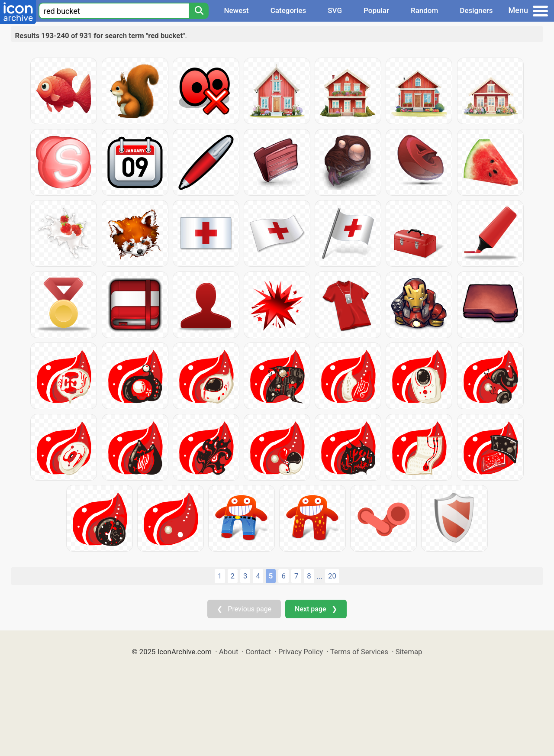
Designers (476, 10)
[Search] (199, 11)
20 (332, 576)
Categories (288, 10)
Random (424, 10)
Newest (236, 10)
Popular (376, 10)
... (320, 576)
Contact (258, 652)
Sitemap (409, 652)
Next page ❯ (316, 609)
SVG (335, 10)
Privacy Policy (301, 652)
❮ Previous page (244, 609)
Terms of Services (359, 652)
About (229, 652)
